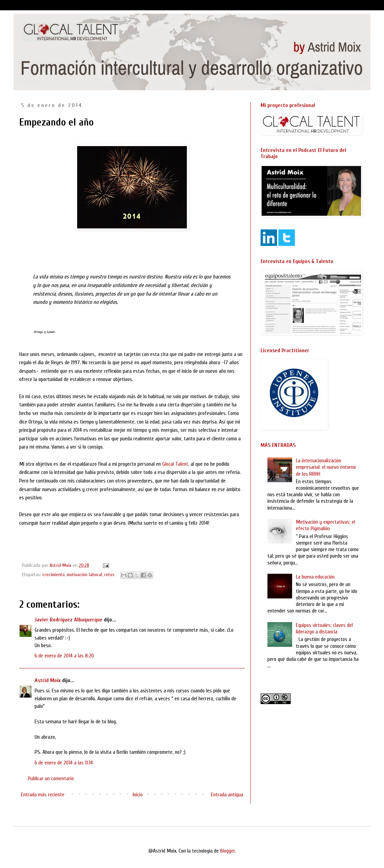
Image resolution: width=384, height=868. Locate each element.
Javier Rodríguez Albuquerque (69, 620)
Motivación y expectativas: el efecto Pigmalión (326, 525)
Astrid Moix (48, 680)
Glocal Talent (175, 464)
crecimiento (54, 575)
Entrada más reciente (43, 795)
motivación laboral (85, 575)
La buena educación (315, 577)
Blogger (227, 851)
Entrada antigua (227, 795)
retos (109, 575)
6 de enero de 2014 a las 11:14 (64, 763)
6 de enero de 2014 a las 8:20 (64, 656)
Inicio (138, 795)
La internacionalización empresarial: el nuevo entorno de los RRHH (326, 467)
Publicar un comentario (51, 778)
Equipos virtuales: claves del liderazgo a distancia (324, 628)
